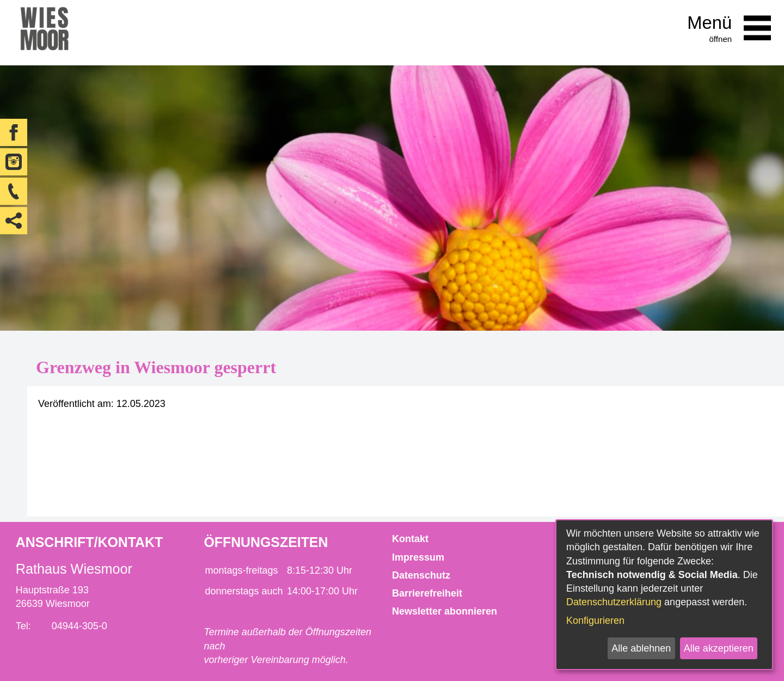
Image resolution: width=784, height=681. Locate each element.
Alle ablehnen (641, 648)
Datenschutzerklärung (614, 602)
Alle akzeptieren (719, 648)
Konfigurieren (595, 621)
